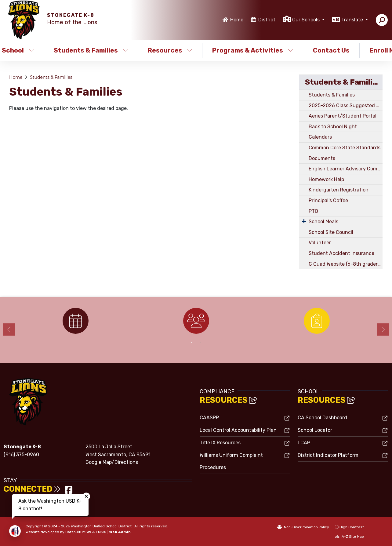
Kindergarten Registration (339, 190)
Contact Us (331, 50)
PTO (313, 211)
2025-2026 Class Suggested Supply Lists (346, 106)
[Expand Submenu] (304, 221)
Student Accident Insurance (341, 253)
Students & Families (91, 50)
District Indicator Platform (328, 455)
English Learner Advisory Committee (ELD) (346, 169)
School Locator (315, 430)
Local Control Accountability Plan (238, 430)
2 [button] (201, 343)
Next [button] (383, 329)
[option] (76, 321)
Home (237, 20)
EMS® (101, 532)
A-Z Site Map (350, 537)
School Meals (323, 222)
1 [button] (191, 343)
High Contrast (352, 527)
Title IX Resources (220, 443)
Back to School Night (333, 127)
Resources (170, 50)
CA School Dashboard (322, 418)
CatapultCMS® (78, 532)
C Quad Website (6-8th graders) (345, 264)
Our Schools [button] (307, 20)
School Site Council (331, 232)
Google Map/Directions (112, 462)
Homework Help (326, 179)
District (267, 20)
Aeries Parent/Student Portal (343, 116)
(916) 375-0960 (21, 455)
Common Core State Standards (345, 148)
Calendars (320, 137)
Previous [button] (9, 329)
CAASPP (209, 418)
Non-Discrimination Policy (303, 527)
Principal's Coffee (328, 200)
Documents (322, 158)
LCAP (304, 443)
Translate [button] (353, 20)
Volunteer (320, 243)
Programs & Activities (252, 50)
